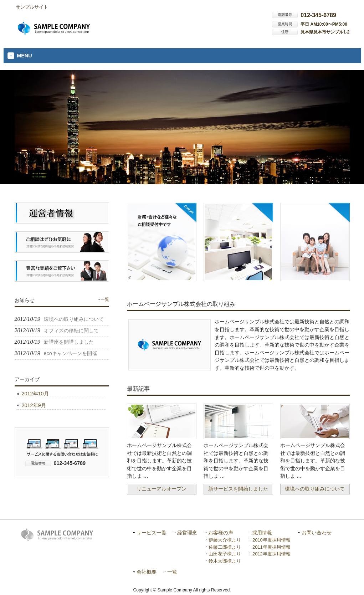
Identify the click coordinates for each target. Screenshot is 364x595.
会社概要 (147, 572)
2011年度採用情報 (271, 547)
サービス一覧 (152, 533)
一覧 (105, 299)
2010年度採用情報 (271, 540)
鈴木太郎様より (225, 561)
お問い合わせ (317, 533)
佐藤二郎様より (225, 547)
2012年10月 (35, 394)
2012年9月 (34, 405)
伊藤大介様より (225, 540)
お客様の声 (221, 533)
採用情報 (262, 533)
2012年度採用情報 (271, 554)
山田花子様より (225, 554)
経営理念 (187, 533)
